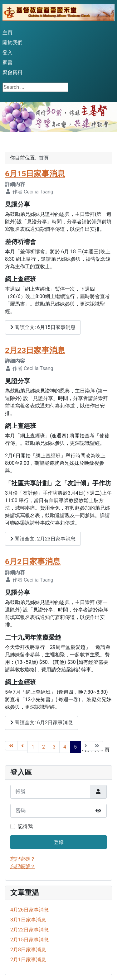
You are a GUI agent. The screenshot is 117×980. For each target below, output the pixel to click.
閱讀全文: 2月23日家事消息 (43, 539)
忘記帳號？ (23, 866)
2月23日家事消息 (35, 350)
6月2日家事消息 (33, 561)
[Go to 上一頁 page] (22, 746)
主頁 (7, 33)
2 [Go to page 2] (44, 747)
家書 (7, 62)
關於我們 (12, 43)
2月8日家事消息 (28, 950)
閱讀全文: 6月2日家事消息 (41, 723)
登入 (7, 52)
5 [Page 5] (75, 747)
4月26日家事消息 (29, 910)
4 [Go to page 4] (65, 747)
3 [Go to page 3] (54, 747)
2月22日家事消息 (29, 930)
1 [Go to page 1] (33, 747)
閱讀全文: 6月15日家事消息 (43, 327)
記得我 (25, 826)
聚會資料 (12, 72)
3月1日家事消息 (28, 920)
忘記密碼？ (23, 859)
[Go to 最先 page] (11, 746)
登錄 (59, 842)
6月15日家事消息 (35, 174)
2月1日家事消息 (28, 960)
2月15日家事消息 (29, 940)
